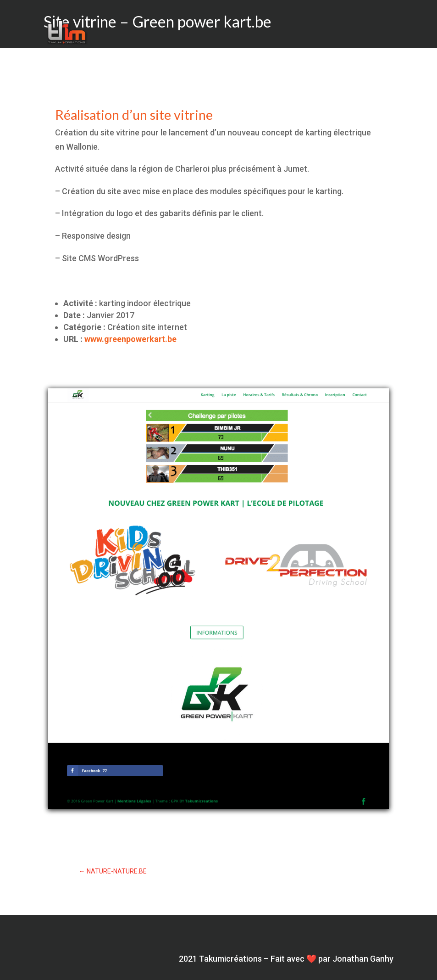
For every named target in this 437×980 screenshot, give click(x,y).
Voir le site (218, 834)
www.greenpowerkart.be (130, 339)
